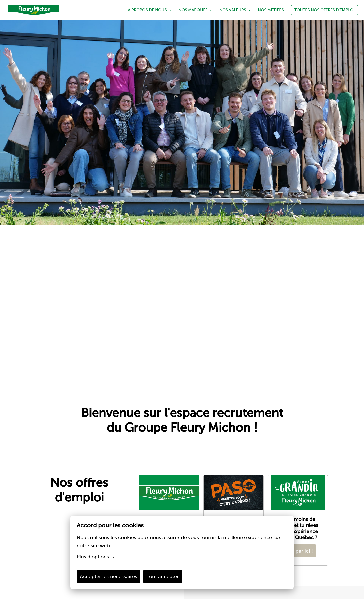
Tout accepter (163, 576)
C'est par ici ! (298, 551)
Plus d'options (96, 557)
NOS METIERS (271, 10)
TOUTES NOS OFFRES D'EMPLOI (324, 10)
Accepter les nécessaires (108, 576)
